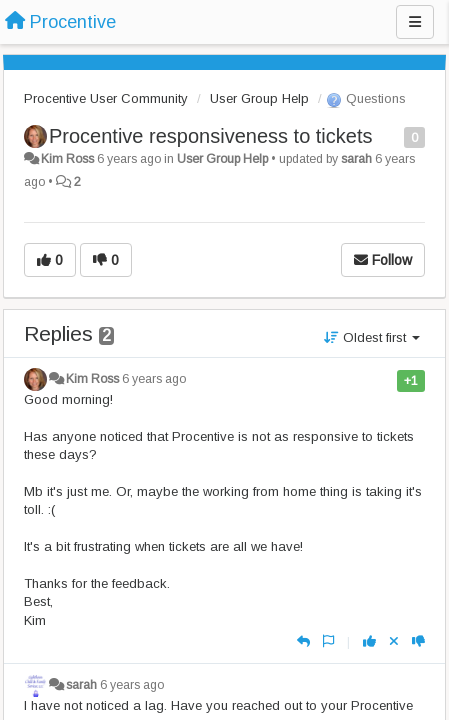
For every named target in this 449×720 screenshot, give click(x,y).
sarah (356, 159)
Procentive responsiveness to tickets (211, 136)
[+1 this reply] (369, 641)
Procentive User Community (106, 98)
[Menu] (415, 22)
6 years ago (154, 379)
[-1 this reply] (418, 641)
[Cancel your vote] (394, 641)
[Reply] (303, 641)
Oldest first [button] (372, 337)
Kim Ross (67, 159)
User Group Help (259, 98)
